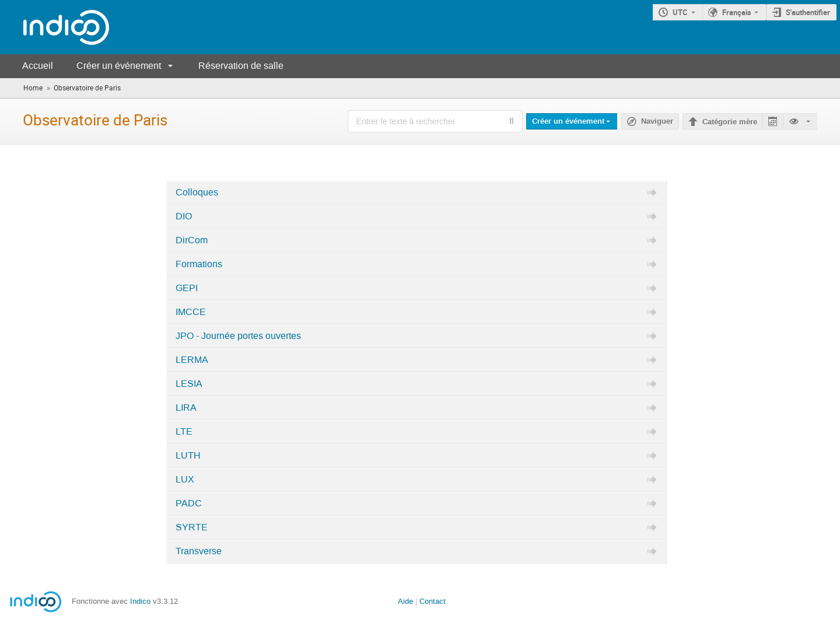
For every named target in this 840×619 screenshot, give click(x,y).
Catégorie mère (730, 122)
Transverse (199, 551)
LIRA (186, 408)
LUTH (188, 456)
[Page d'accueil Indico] (55, 27)
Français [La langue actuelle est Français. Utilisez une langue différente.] (737, 12)
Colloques (197, 193)
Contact (433, 601)
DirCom (192, 240)
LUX (185, 480)
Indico (140, 601)
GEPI (187, 288)
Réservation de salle (241, 66)
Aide (405, 601)
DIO (184, 216)
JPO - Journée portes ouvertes (238, 336)
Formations (199, 264)
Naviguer (657, 121)
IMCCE (191, 312)
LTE (184, 432)
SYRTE (192, 527)
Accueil (38, 66)
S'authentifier (808, 12)
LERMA (192, 360)
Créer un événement (119, 66)
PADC (189, 503)
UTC (680, 12)
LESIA (189, 384)
